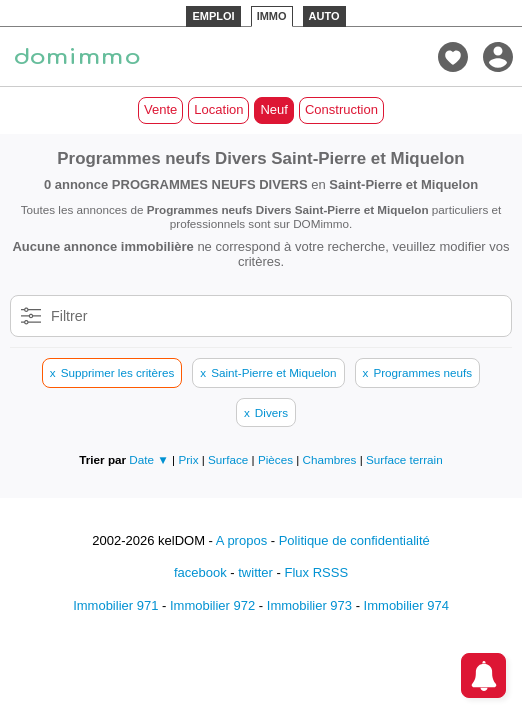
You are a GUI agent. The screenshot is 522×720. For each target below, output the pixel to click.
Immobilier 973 (309, 605)
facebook (200, 572)
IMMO (272, 16)
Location (218, 109)
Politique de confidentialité (354, 540)
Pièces (277, 459)
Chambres (331, 459)
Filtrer (69, 316)
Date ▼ (149, 459)
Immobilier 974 (406, 605)
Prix (189, 459)
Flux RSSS (316, 572)
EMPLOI (213, 16)
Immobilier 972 (212, 605)
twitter (255, 572)
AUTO (324, 16)
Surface (230, 459)
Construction (341, 109)
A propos (241, 540)
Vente (160, 109)
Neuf (273, 109)
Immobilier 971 (115, 605)
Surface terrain (404, 459)
